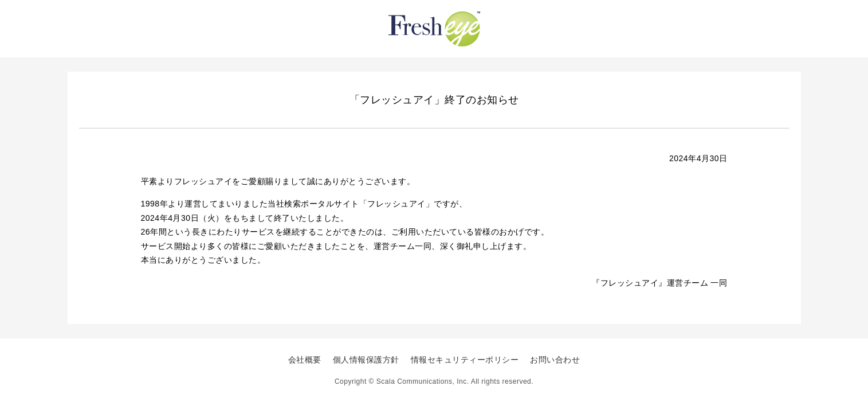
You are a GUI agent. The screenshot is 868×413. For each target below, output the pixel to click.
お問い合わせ (555, 360)
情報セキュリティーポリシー (465, 360)
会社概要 (305, 360)
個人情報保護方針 (366, 360)
